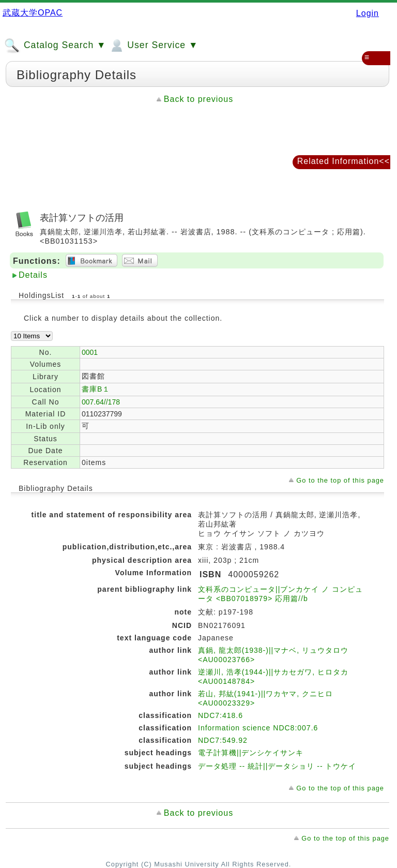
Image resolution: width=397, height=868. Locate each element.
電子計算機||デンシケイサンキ (251, 753)
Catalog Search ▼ (55, 46)
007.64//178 (101, 402)
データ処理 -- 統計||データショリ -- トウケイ (277, 766)
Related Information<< (343, 161)
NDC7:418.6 (220, 715)
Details (33, 275)
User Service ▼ (153, 46)
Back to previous (198, 99)
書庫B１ (96, 389)
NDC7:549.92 (223, 740)
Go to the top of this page (340, 480)
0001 (90, 352)
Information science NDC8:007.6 (258, 728)
